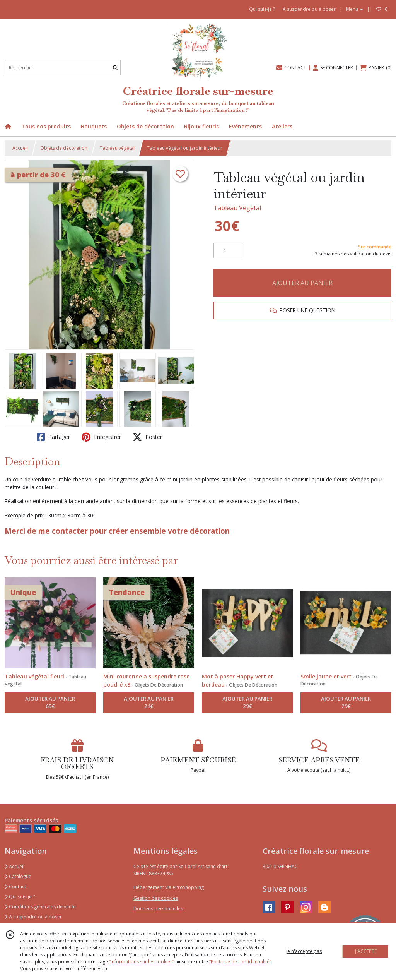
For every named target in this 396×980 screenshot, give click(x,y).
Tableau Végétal (237, 208)
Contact (15, 887)
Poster (147, 437)
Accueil (20, 148)
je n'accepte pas (304, 951)
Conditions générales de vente (40, 907)
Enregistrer (101, 437)
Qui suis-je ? (20, 897)
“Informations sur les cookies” (142, 962)
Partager (53, 437)
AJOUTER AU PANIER (302, 283)
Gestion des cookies (156, 898)
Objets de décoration (64, 148)
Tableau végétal (117, 148)
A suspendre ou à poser (33, 917)
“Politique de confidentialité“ (240, 962)
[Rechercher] (115, 68)
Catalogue (18, 876)
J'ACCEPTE (366, 951)
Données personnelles (158, 909)
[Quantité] (228, 250)
